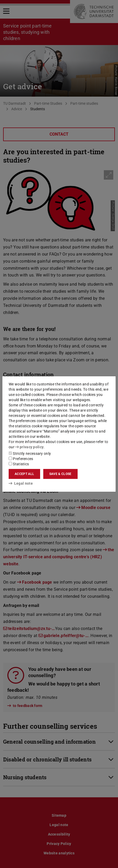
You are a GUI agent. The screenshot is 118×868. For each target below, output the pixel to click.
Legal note (21, 483)
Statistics (19, 464)
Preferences (21, 459)
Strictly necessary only (30, 454)
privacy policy (29, 447)
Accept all (24, 474)
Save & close (60, 474)
